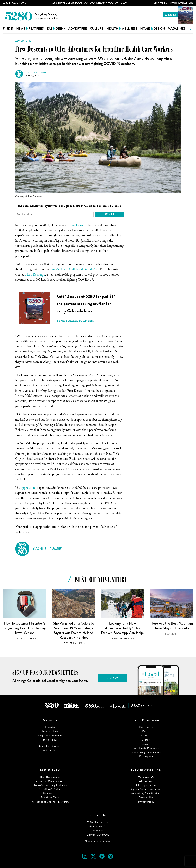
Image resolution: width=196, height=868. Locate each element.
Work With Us (146, 777)
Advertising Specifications (146, 793)
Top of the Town (50, 798)
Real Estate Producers (146, 748)
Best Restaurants (50, 777)
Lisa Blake (172, 634)
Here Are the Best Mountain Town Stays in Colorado (172, 626)
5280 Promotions (14, 3)
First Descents (78, 226)
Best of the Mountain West (50, 781)
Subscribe (171, 15)
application (28, 488)
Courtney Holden (123, 639)
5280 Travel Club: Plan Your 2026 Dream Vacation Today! (90, 3)
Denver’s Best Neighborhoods (50, 785)
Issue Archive (50, 731)
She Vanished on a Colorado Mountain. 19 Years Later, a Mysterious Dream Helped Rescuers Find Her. (73, 630)
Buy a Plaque (50, 740)
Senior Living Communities (146, 752)
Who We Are (146, 781)
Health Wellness (122, 29)
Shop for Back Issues (50, 736)
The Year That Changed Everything (50, 802)
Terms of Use (146, 798)
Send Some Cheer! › (76, 321)
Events (146, 731)
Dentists (146, 736)
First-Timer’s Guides (50, 789)
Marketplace (146, 756)
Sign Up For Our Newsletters (173, 3)
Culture (97, 29)
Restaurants (146, 727)
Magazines (177, 29)
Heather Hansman (74, 643)
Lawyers (146, 744)
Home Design (153, 29)
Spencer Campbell (25, 639)
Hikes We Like (50, 793)
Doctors (146, 740)
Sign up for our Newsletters (146, 789)
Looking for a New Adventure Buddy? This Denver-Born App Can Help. (122, 628)
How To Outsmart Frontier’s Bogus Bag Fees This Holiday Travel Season (24, 628)
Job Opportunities (146, 785)
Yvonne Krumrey (37, 73)
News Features (30, 29)
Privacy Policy (146, 802)
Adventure (78, 29)
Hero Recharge (35, 275)
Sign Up (110, 214)
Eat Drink (56, 29)
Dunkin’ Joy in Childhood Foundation (74, 270)
